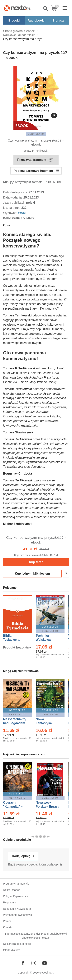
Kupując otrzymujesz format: (22, 182)
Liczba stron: (12, 208)
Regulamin (10, 902)
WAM (22, 213)
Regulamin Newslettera (17, 909)
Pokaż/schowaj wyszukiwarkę (46, 9)
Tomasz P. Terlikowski (35, 151)
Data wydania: (13, 197)
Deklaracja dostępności (17, 944)
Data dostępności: (16, 192)
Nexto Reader (11, 890)
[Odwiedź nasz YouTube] (45, 963)
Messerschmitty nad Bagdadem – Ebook (15, 723)
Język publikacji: (15, 203)
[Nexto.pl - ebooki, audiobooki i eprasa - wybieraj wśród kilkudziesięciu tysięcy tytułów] (17, 8)
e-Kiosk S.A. (47, 973)
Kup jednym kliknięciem (32, 574)
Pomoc (7, 921)
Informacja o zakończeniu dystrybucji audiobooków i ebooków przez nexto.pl (36, 936)
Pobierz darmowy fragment (33, 171)
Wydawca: (11, 213)
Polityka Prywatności (15, 896)
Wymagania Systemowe (17, 915)
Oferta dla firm (12, 950)
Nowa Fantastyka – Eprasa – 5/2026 (47, 723)
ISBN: (7, 218)
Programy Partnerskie (16, 884)
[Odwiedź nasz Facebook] (23, 963)
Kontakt (8, 927)
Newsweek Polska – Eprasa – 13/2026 (48, 807)
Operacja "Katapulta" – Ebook (13, 807)
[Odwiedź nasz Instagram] (34, 963)
